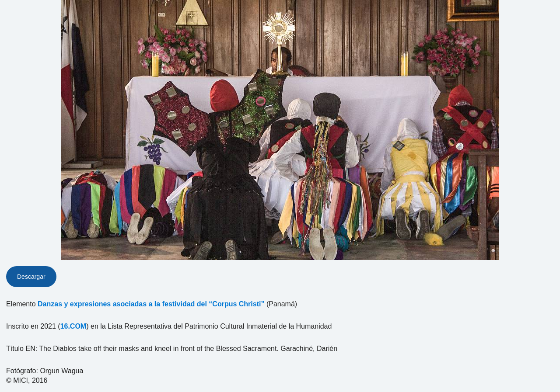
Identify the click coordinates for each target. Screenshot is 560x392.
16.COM (73, 326)
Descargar (31, 277)
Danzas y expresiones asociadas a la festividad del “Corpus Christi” (151, 304)
